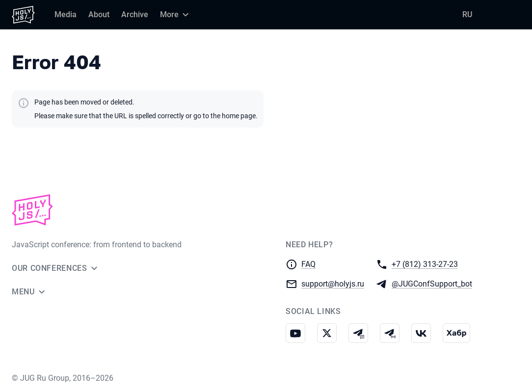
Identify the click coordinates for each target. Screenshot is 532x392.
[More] (176, 15)
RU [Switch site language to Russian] (467, 14)
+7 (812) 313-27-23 (425, 264)
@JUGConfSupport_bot (432, 283)
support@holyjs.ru (333, 283)
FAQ (308, 264)
